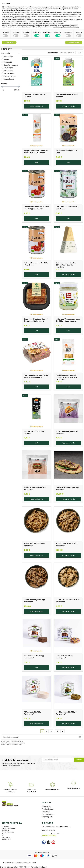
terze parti (30, 12)
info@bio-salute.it (48, 830)
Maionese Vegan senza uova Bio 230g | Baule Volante (68, 320)
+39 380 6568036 (49, 836)
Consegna (5, 830)
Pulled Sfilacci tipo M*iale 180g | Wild (35, 488)
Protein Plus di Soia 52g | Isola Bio (34, 432)
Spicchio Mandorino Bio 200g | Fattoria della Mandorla (66, 265)
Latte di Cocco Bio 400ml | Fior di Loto (67, 208)
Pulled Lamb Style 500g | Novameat (67, 545)
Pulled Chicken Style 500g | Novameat (68, 601)
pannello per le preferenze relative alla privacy (66, 27)
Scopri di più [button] (9, 42)
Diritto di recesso (8, 832)
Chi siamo (5, 827)
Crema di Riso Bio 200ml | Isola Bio (67, 95)
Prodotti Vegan (48, 809)
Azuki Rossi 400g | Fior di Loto (67, 152)
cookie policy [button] (44, 11)
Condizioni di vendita (9, 828)
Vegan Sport (47, 817)
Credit (34, 863)
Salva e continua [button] (74, 42)
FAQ (3, 836)
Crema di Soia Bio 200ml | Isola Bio (35, 95)
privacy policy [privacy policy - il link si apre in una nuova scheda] (69, 7)
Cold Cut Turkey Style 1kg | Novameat (67, 488)
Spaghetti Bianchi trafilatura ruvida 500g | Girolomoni (36, 152)
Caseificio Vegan (49, 814)
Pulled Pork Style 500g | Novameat (34, 545)
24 (79, 52)
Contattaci (5, 834)
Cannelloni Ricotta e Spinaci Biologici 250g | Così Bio (36, 320)
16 (58, 731)
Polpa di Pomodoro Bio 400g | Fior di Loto (36, 264)
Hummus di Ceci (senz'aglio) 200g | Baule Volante (36, 376)
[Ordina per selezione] (67, 53)
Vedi (37, 162)
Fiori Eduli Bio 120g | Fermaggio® (64, 657)
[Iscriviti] (80, 737)
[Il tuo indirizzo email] (39, 737)
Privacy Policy (6, 837)
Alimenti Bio (47, 806)
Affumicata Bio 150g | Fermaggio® (33, 713)
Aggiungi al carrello (37, 106)
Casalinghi (46, 812)
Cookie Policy (6, 839)
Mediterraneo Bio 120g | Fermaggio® (66, 713)
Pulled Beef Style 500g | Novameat (34, 601)
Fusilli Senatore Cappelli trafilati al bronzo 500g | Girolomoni (66, 377)
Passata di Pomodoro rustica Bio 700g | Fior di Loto (36, 208)
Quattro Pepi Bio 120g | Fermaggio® (34, 657)
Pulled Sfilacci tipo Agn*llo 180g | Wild (67, 432)
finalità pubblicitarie (25, 16)
